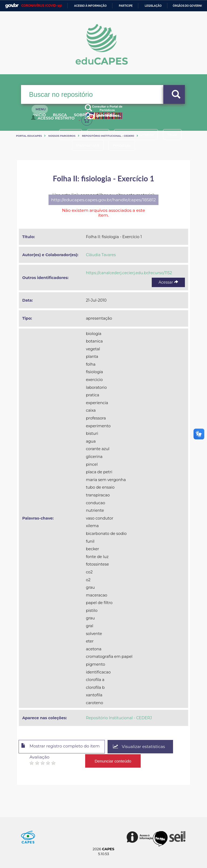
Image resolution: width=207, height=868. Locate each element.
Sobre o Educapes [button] (109, 118)
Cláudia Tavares (101, 255)
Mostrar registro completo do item (63, 747)
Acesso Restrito (54, 120)
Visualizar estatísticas (146, 747)
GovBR (12, 6)
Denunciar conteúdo (113, 760)
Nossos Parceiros (62, 136)
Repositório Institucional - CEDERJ (108, 136)
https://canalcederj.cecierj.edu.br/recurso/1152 (129, 273)
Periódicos (123, 145)
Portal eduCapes (29, 136)
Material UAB (86, 145)
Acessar (168, 282)
